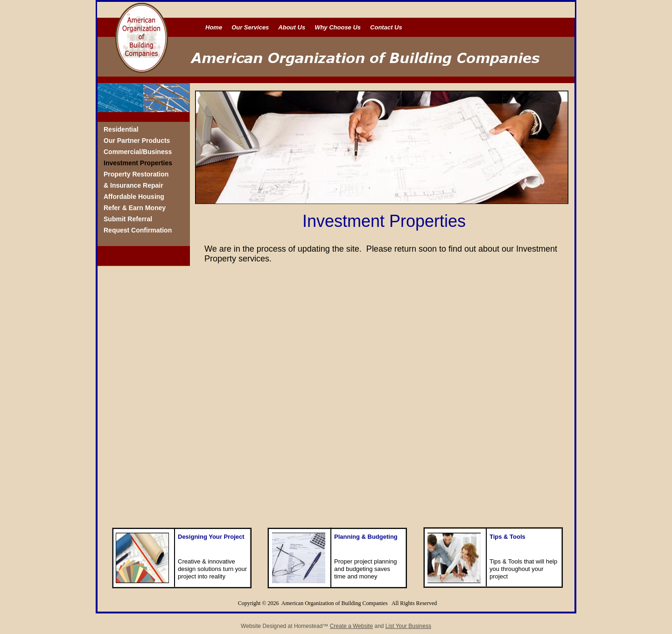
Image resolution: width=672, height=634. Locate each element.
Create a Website (352, 626)
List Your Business (408, 626)
